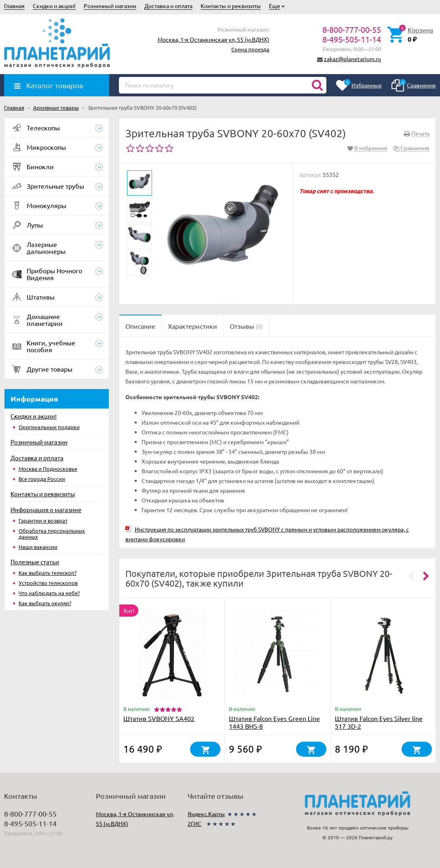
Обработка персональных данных (52, 534)
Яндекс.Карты (206, 814)
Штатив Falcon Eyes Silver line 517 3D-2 (379, 722)
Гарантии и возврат (43, 520)
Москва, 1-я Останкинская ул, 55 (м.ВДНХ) (214, 39)
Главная (14, 6)
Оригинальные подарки (49, 427)
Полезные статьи (35, 562)
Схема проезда (250, 49)
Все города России (42, 479)
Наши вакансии (38, 547)
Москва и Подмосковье (48, 469)
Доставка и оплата (168, 6)
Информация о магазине (46, 510)
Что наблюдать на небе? (49, 593)
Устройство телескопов (48, 583)
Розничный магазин (110, 6)
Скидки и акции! (54, 6)
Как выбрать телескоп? (48, 573)
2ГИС (195, 823)
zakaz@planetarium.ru (352, 59)
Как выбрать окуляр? (45, 603)
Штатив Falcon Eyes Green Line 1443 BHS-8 (274, 722)
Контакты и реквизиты (231, 6)
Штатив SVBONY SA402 (159, 718)
